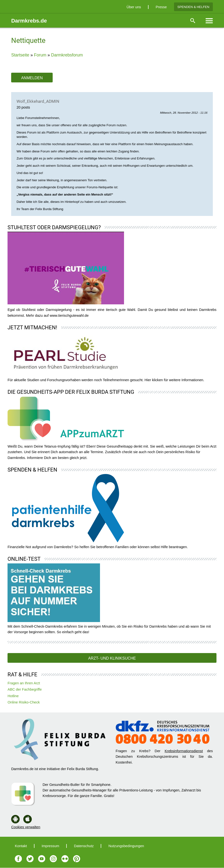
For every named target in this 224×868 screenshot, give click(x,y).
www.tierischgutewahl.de (69, 316)
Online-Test (24, 559)
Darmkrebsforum (67, 55)
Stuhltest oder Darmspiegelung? (54, 227)
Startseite (20, 55)
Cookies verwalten (26, 827)
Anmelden (32, 78)
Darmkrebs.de (29, 21)
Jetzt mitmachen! (32, 327)
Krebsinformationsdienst (184, 751)
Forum (40, 55)
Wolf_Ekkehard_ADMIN (38, 101)
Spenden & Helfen (193, 7)
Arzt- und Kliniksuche (112, 658)
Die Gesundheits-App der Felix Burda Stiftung (71, 392)
